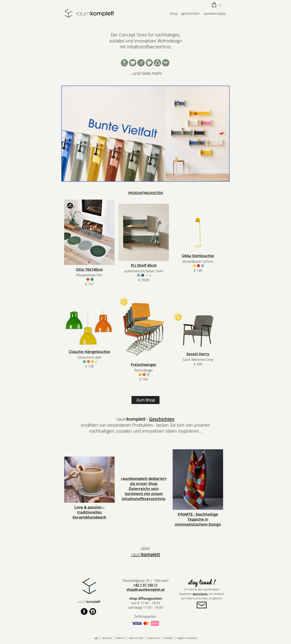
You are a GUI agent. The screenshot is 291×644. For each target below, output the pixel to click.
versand (107, 638)
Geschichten (162, 419)
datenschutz (136, 638)
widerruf (120, 638)
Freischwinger (144, 365)
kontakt (169, 638)
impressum (154, 638)
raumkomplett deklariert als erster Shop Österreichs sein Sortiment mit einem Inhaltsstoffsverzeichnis (144, 489)
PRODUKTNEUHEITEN (146, 193)
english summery (187, 638)
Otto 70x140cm (89, 269)
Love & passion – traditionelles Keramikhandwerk (89, 512)
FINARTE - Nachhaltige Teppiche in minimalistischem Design (198, 519)
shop (174, 13)
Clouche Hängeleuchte (89, 352)
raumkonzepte (215, 13)
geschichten (191, 13)
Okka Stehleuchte (198, 256)
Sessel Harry (198, 354)
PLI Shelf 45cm (144, 265)
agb (96, 638)
